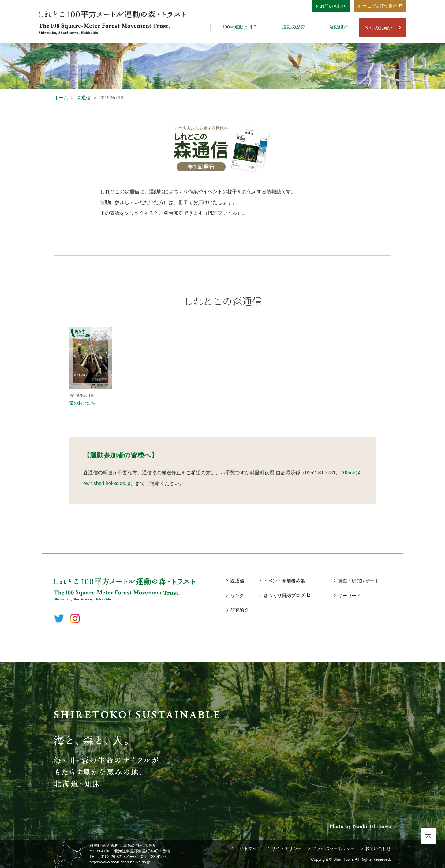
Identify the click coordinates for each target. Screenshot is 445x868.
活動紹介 (338, 27)
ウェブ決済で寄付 (380, 6)
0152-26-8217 (113, 857)
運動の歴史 (294, 27)
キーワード (349, 595)
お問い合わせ (333, 6)
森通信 (84, 98)
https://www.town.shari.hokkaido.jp (120, 862)
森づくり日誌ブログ (284, 595)
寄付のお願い (379, 28)
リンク (237, 595)
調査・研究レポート (359, 581)
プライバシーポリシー (333, 848)
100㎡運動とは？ (239, 27)
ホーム (61, 98)
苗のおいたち (82, 403)
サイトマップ (248, 848)
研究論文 (240, 610)
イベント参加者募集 (284, 581)
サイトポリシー (286, 848)
